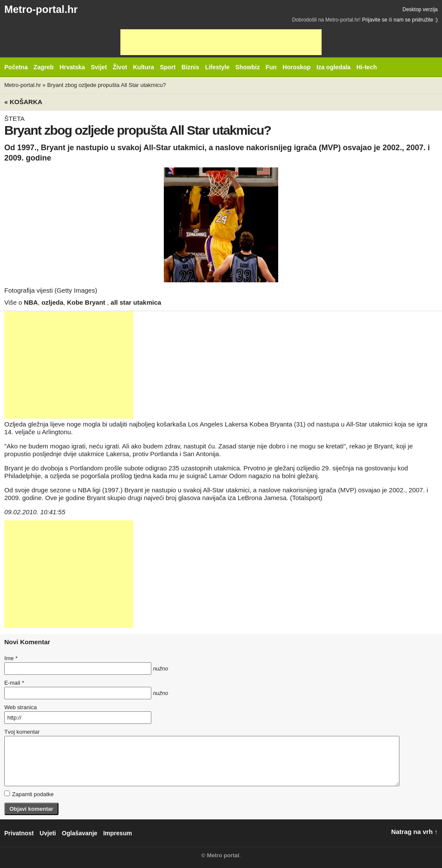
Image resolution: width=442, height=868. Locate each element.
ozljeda (52, 302)
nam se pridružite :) (416, 20)
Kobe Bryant (87, 302)
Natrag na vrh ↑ (414, 832)
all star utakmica (136, 302)
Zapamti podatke (29, 794)
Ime (11, 658)
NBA (31, 302)
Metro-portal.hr (41, 9)
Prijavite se (375, 20)
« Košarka (23, 102)
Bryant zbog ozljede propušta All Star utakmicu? (107, 85)
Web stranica (21, 707)
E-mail (14, 683)
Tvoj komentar (22, 732)
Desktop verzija (420, 9)
